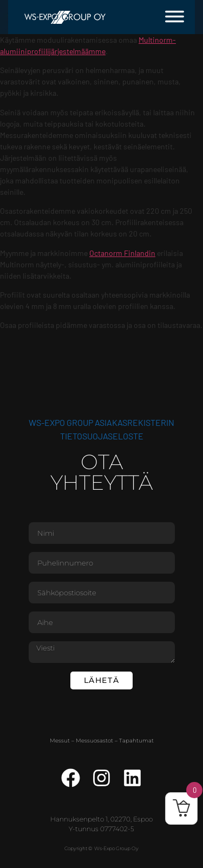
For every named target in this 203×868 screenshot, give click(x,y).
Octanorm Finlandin (122, 253)
